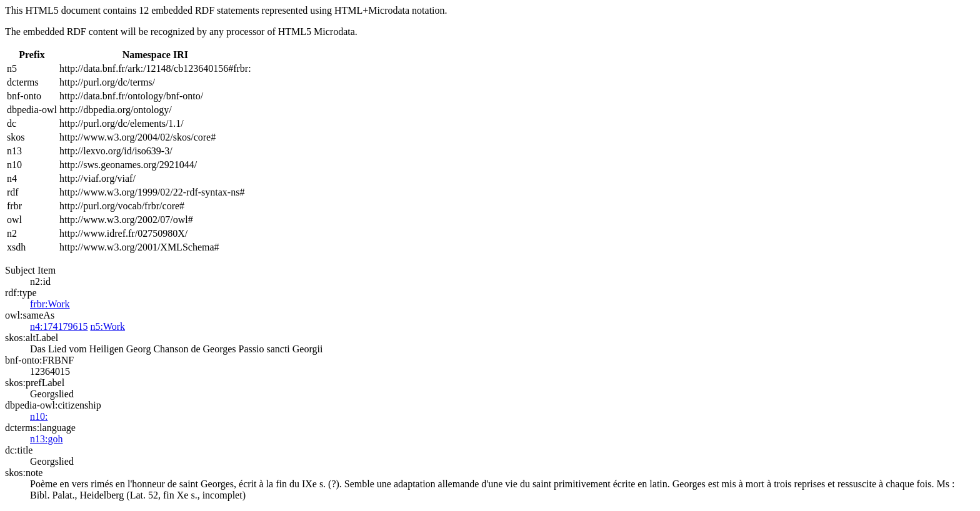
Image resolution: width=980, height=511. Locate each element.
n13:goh (46, 439)
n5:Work (107, 326)
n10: (39, 416)
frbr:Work (50, 304)
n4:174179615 (59, 326)
